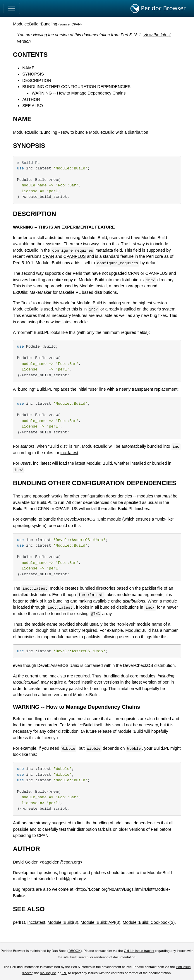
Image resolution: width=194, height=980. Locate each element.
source (65, 24)
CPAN (76, 24)
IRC (64, 973)
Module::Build (138, 630)
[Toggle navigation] (12, 8)
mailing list (48, 973)
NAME (28, 68)
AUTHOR (31, 99)
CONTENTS (30, 55)
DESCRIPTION (37, 80)
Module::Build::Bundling (35, 24)
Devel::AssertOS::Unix (85, 519)
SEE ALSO (32, 106)
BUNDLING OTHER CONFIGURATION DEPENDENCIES (76, 87)
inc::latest (64, 322)
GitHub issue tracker (139, 951)
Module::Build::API (98, 922)
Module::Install (93, 286)
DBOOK (75, 951)
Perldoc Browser (158, 8)
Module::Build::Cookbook (146, 922)
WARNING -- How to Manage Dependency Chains (79, 93)
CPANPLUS (75, 256)
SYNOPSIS (33, 74)
